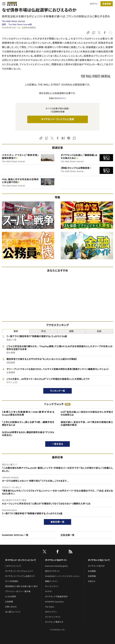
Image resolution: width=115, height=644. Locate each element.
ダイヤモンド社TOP (96, 566)
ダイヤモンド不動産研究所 (56, 597)
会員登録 (107, 4)
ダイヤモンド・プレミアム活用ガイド (20, 576)
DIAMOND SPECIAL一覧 (15, 535)
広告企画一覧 (68, 535)
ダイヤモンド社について (99, 560)
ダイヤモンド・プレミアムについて (19, 571)
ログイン (94, 4)
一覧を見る (58, 444)
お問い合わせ (11, 607)
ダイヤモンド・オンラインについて (21, 560)
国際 (4, 24)
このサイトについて (13, 566)
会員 (99, 331)
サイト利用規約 (12, 581)
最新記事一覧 (57, 522)
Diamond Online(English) (56, 566)
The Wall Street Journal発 (20, 24)
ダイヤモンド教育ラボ (54, 622)
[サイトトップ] (11, 4)
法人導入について (13, 612)
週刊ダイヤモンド (52, 571)
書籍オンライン (52, 581)
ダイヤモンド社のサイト (56, 560)
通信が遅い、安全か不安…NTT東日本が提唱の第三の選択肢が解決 (87, 424)
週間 (71, 331)
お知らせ (92, 581)
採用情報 (92, 576)
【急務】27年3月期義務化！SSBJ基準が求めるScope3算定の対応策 (28, 413)
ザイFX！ (49, 592)
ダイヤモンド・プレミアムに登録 (57, 119)
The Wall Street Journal (13, 21)
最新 (16, 331)
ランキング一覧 (58, 391)
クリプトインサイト (53, 617)
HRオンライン (51, 612)
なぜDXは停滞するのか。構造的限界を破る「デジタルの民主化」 (28, 434)
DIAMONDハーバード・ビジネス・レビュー (63, 576)
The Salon (50, 607)
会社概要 (92, 571)
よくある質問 (10, 597)
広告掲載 (9, 602)
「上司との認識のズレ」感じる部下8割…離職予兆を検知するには (28, 424)
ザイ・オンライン (52, 586)
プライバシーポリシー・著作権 (18, 592)
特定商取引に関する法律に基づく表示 (21, 586)
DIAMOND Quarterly (54, 602)
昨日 (44, 331)
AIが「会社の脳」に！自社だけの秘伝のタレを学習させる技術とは (87, 413)
